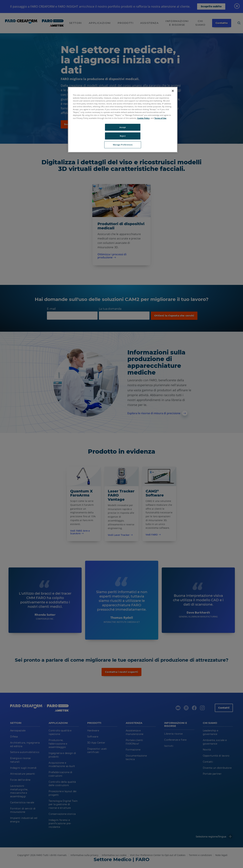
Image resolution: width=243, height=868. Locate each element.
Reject (123, 136)
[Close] (173, 91)
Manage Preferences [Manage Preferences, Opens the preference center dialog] (123, 145)
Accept (123, 127)
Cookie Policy (143, 118)
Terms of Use (160, 118)
